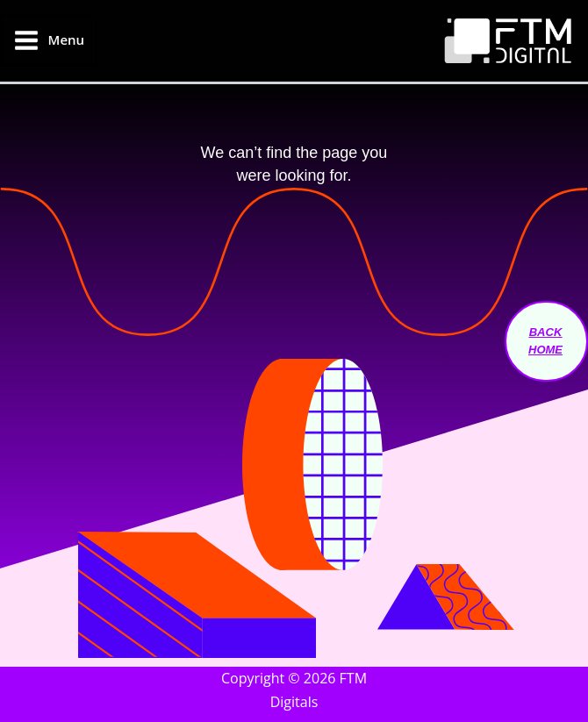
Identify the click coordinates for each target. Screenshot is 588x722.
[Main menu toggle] (49, 40)
